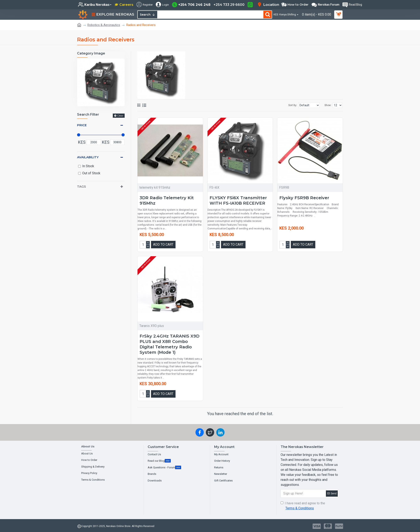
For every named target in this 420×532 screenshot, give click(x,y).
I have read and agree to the (303, 506)
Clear (120, 116)
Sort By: (284, 105)
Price (82, 125)
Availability (88, 157)
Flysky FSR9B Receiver (304, 198)
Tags (82, 186)
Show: (328, 105)
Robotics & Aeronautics (104, 25)
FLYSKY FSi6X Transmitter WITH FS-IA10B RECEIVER (238, 200)
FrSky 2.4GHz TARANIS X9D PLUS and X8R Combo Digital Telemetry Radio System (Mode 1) (169, 344)
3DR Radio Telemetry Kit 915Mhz (167, 200)
